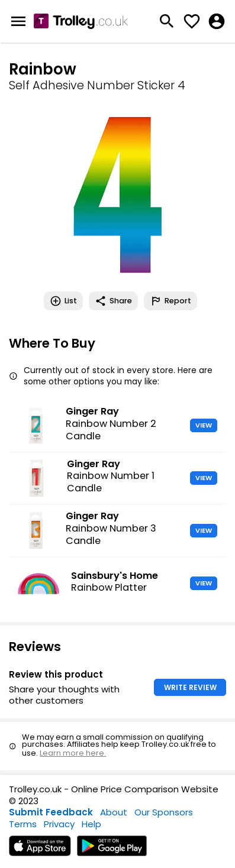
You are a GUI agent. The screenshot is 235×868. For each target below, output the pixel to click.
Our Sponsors (164, 812)
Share (113, 301)
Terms (23, 824)
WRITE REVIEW (190, 687)
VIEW (204, 425)
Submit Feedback (51, 812)
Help (91, 824)
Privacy (59, 824)
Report (170, 301)
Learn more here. (73, 753)
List (63, 301)
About (114, 812)
